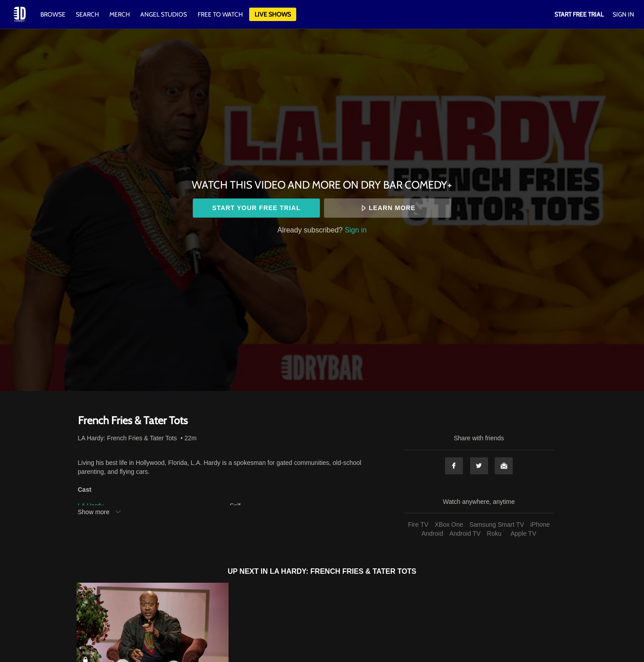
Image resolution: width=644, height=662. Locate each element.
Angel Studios (164, 14)
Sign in (356, 230)
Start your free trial (256, 208)
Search (88, 14)
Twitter (479, 466)
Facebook (454, 466)
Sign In (623, 14)
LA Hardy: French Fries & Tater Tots (128, 438)
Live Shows (273, 14)
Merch (120, 14)
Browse (54, 14)
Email (504, 466)
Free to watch (220, 14)
